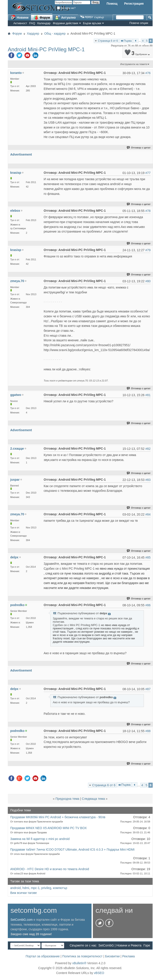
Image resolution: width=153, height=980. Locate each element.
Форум (42, 17)
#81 (148, 395)
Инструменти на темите (134, 64)
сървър (92, 17)
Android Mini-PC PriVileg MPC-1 (46, 49)
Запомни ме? (66, 8)
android (15, 888)
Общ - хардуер (55, 34)
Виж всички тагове (23, 893)
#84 (148, 514)
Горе (147, 945)
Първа (126, 41)
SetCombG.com (22, 920)
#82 (148, 449)
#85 (148, 557)
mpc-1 (35, 888)
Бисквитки (112, 956)
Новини (19, 17)
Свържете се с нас (83, 945)
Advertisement (21, 154)
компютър (60, 888)
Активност (20, 23)
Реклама (129, 956)
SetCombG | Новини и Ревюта (120, 945)
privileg (46, 888)
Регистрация (134, 4)
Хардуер (33, 34)
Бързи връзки (92, 23)
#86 (148, 605)
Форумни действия (65, 23)
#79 (148, 250)
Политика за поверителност (83, 956)
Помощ (112, 4)
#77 (148, 173)
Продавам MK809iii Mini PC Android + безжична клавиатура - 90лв (58, 817)
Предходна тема (67, 799)
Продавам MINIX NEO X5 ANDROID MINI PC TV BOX (48, 828)
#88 (148, 731)
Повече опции (139, 23)
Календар (44, 23)
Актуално (65, 17)
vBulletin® (79, 963)
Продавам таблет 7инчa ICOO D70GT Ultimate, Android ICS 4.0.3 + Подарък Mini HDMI (72, 850)
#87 (148, 689)
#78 (148, 211)
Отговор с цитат (139, 148)
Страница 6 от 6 (108, 41)
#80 (148, 281)
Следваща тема (93, 799)
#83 (148, 480)
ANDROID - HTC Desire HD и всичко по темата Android (50, 869)
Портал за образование (43, 956)
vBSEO (99, 973)
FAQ (32, 23)
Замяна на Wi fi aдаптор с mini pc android (40, 839)
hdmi (26, 888)
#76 (148, 73)
